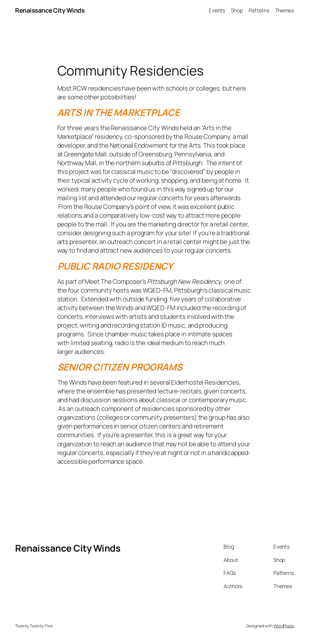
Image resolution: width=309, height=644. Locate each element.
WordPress (284, 626)
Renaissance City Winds (50, 10)
